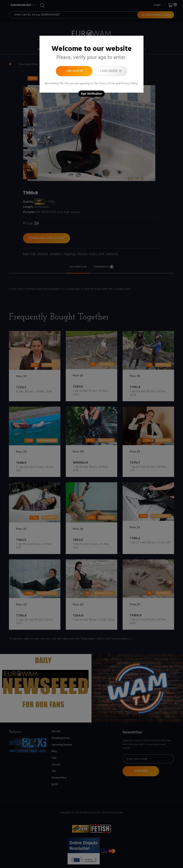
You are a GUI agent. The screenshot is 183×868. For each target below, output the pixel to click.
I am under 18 (111, 71)
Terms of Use (107, 84)
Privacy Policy (129, 84)
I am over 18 (74, 71)
